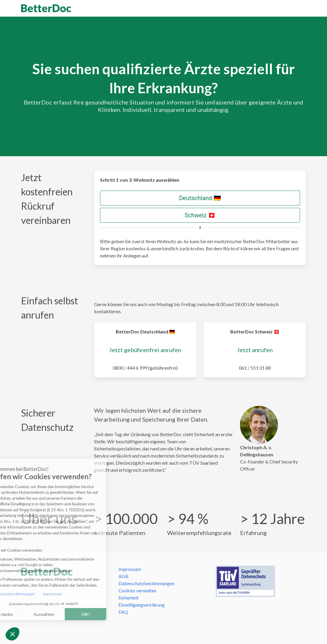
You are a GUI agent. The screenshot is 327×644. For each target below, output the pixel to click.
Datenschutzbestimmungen (146, 583)
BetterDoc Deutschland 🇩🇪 (145, 332)
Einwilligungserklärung (142, 605)
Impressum (29, 594)
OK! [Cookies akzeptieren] (62, 614)
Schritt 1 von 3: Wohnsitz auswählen (140, 180)
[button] (12, 634)
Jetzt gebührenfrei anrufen (145, 350)
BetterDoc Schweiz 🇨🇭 (255, 332)
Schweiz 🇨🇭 (200, 215)
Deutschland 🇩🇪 (200, 198)
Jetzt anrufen (255, 350)
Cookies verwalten (137, 590)
